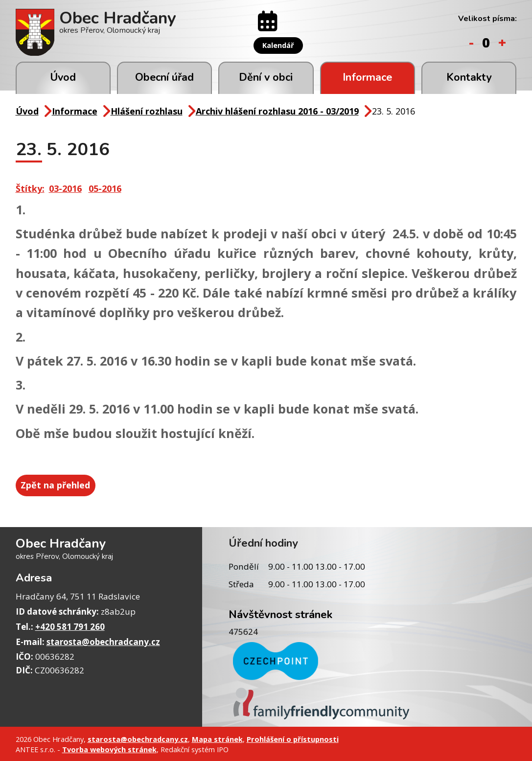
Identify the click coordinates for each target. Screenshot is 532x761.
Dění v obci (266, 77)
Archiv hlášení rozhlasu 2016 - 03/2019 (277, 111)
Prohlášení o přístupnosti (293, 738)
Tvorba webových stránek (109, 748)
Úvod (63, 77)
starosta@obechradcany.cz (103, 640)
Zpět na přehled (58, 484)
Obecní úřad (164, 77)
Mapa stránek (217, 738)
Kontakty (469, 77)
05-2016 (105, 188)
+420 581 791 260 (70, 625)
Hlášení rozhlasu (147, 111)
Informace (367, 77)
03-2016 (65, 188)
